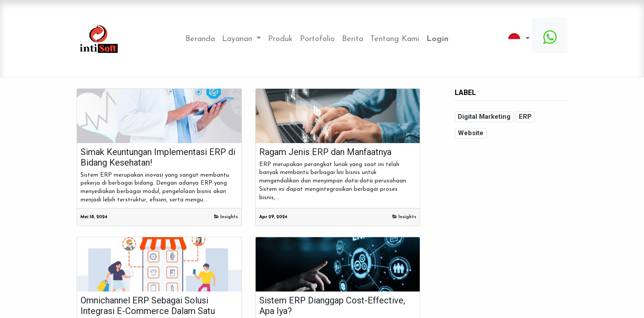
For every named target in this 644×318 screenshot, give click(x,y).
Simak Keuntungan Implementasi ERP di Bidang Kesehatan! (158, 157)
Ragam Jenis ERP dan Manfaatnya (325, 152)
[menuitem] (200, 39)
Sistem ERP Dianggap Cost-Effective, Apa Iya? (332, 306)
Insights (229, 217)
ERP (525, 117)
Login (437, 39)
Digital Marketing (484, 117)
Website (471, 133)
